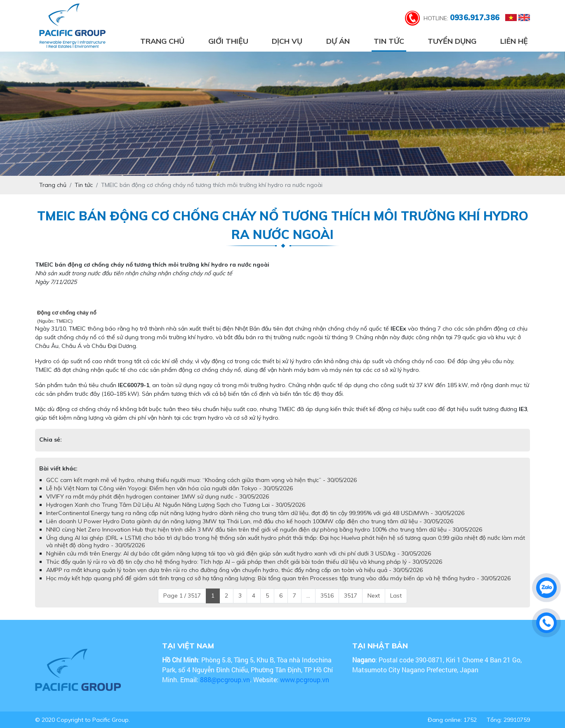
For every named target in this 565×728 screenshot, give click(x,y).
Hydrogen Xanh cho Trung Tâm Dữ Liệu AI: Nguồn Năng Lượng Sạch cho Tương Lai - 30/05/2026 (176, 505)
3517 (351, 596)
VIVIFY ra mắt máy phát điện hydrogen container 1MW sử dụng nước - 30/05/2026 (158, 496)
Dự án (338, 41)
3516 (327, 596)
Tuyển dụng (452, 41)
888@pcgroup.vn (225, 680)
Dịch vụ (287, 41)
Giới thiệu (228, 41)
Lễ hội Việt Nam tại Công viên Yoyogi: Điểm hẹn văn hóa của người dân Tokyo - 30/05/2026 (169, 488)
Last (396, 596)
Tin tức (389, 41)
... (308, 596)
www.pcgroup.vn (305, 680)
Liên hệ (514, 41)
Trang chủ (162, 41)
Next (374, 596)
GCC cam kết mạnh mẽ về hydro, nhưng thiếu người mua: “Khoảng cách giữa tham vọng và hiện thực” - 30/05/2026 (201, 480)
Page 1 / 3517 (182, 596)
